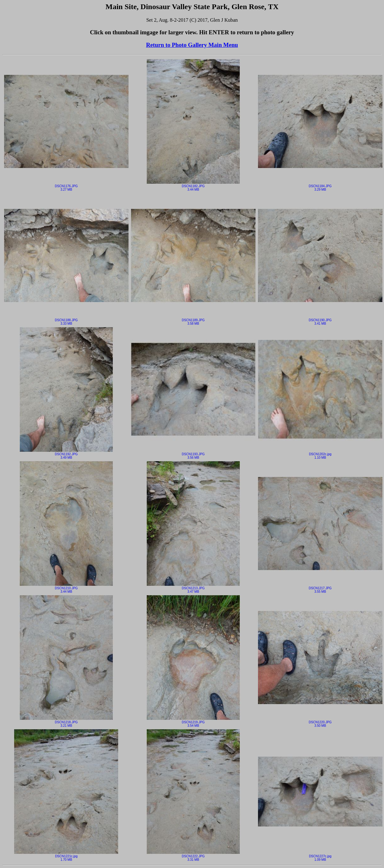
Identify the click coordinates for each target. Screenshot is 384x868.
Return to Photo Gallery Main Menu (192, 45)
